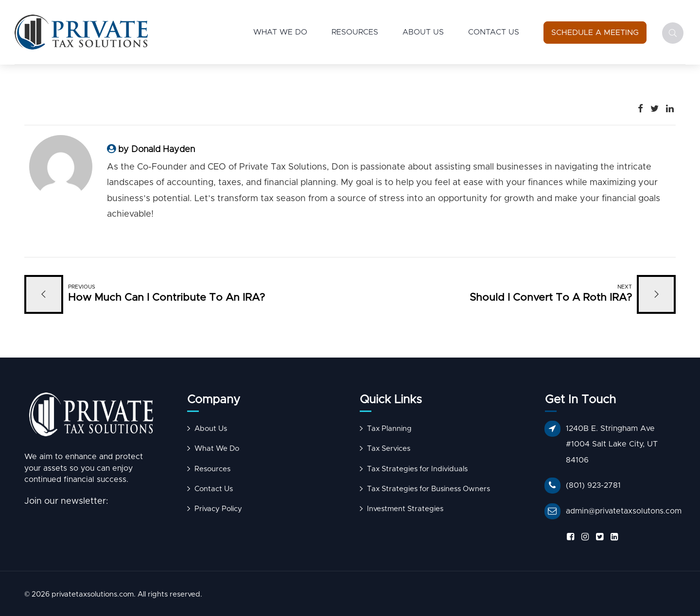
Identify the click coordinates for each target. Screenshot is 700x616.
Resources (355, 32)
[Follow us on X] (598, 537)
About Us (423, 32)
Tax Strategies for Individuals (417, 469)
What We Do (280, 32)
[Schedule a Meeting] (595, 33)
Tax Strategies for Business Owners (429, 489)
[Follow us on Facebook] (569, 537)
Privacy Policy (218, 509)
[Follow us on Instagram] (583, 537)
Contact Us (494, 32)
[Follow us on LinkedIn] (612, 537)
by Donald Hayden (157, 150)
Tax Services (389, 449)
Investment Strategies (405, 509)
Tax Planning (389, 429)
